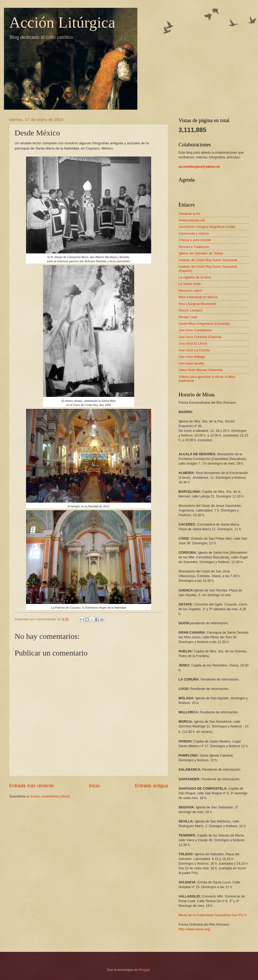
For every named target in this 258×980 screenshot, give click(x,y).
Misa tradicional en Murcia (198, 297)
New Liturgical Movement (197, 304)
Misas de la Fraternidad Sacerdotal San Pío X (213, 915)
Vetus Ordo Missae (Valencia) (201, 370)
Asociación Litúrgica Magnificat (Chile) (207, 227)
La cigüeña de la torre (195, 277)
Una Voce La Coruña (194, 350)
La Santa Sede (190, 284)
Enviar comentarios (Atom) (50, 796)
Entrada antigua (152, 786)
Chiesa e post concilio (195, 240)
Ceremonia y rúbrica (194, 233)
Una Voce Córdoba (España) (200, 337)
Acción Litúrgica (62, 22)
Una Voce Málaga (192, 357)
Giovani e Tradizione (194, 247)
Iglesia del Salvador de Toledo (201, 253)
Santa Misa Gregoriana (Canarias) (204, 324)
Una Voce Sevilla (191, 363)
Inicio (94, 786)
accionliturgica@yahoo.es (199, 167)
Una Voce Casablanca (195, 330)
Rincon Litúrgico (191, 310)
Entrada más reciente (31, 786)
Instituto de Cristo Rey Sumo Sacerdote (208, 260)
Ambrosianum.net (192, 220)
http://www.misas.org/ (194, 929)
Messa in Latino (190, 291)
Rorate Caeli (188, 317)
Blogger (144, 970)
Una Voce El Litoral (193, 343)
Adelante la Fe (189, 214)
